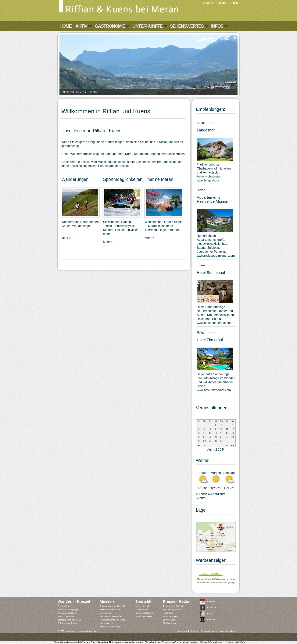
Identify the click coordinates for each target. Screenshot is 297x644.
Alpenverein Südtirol (67, 613)
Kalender (211, 601)
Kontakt (211, 614)
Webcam (211, 620)
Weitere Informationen (211, 642)
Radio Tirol (168, 613)
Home (66, 26)
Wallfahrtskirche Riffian (110, 610)
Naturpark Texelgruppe (68, 610)
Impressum (182, 631)
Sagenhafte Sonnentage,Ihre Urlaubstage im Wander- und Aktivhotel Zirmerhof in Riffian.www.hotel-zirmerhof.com (216, 382)
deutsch (208, 3)
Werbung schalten (228, 631)
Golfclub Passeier (66, 616)
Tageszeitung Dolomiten (174, 606)
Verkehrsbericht (143, 606)
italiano (222, 3)
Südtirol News (169, 623)
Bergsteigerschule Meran (69, 620)
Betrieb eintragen (209, 631)
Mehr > (66, 238)
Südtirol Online (170, 620)
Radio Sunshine (170, 616)
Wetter (202, 460)
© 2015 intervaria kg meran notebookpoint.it (78, 631)
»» (233, 445)
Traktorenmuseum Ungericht (113, 606)
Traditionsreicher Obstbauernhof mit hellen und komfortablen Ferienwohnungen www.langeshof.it (214, 172)
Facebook (212, 607)
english (235, 3)
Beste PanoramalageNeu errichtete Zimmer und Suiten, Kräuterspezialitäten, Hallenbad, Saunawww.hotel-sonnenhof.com (216, 315)
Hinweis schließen (236, 642)
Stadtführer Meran (144, 616)
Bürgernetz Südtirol (145, 613)
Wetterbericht (142, 610)
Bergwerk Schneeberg (110, 627)
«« (199, 445)
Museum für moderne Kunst (113, 620)
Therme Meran (64, 606)
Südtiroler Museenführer (111, 616)
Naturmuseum (106, 623)
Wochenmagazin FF (172, 610)
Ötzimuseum (106, 613)
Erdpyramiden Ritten (67, 623)
